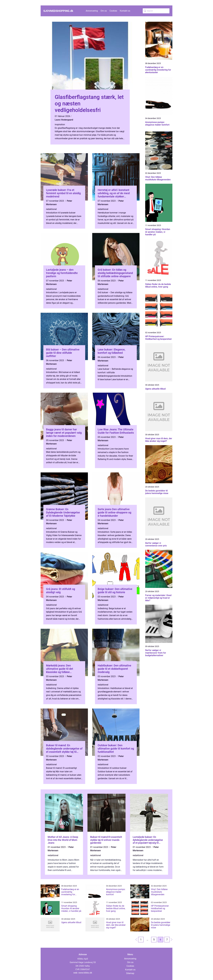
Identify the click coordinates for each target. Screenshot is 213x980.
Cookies (113, 11)
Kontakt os (125, 11)
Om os (104, 11)
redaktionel (51, 209)
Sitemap (130, 973)
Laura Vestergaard (64, 120)
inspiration (60, 124)
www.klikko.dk (85, 973)
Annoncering (92, 11)
